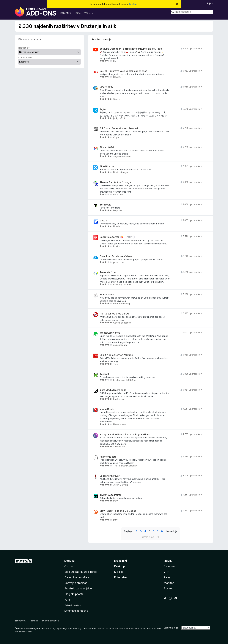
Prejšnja (128, 531)
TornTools (105, 205)
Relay (167, 577)
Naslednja (172, 531)
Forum (68, 600)
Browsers (170, 566)
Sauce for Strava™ (110, 476)
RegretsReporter (109, 237)
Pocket (168, 588)
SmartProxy (106, 87)
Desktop (119, 566)
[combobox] (192, 12)
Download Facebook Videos (116, 256)
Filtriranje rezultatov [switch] (30, 39)
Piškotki (34, 621)
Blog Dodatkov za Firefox (81, 572)
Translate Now (108, 272)
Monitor (169, 583)
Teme (78, 13)
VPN (167, 572)
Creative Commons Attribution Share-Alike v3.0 (119, 628)
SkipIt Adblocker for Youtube (116, 355)
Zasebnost (20, 621)
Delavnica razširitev (77, 577)
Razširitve (65, 13)
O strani (69, 566)
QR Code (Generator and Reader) (119, 128)
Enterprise (120, 577)
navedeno (26, 628)
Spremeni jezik (171, 628)
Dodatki (69, 561)
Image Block (107, 409)
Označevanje (25, 57)
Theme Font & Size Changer (116, 182)
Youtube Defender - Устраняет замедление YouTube (131, 49)
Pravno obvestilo (51, 621)
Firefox (133, 4)
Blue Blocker (107, 166)
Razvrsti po (24, 48)
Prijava (210, 3)
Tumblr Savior (108, 295)
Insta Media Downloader (113, 390)
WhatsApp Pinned (110, 333)
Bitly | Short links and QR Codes (118, 511)
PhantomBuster (108, 457)
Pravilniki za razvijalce (78, 588)
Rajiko (103, 109)
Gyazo (103, 221)
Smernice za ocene (76, 611)
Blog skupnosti (74, 594)
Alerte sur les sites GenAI (114, 314)
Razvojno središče (76, 583)
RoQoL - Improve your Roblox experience (123, 71)
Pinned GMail (107, 147)
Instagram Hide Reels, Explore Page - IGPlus (125, 435)
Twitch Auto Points (110, 495)
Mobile (118, 572)
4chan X (104, 374)
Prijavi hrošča (73, 605)
